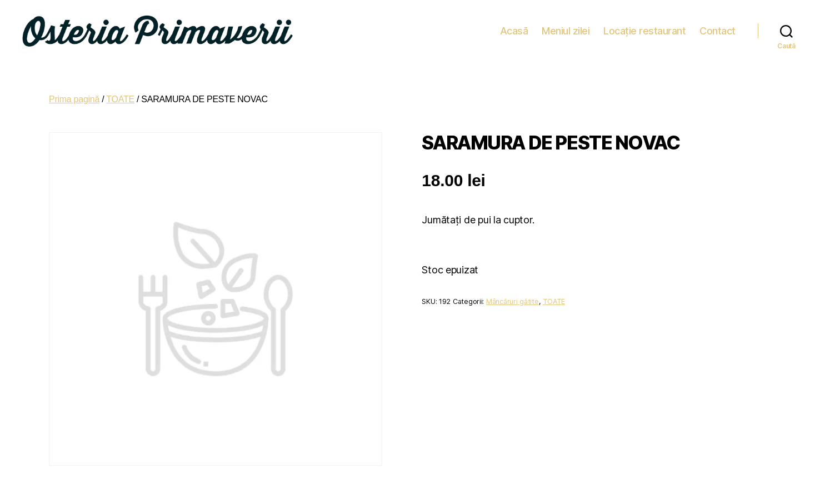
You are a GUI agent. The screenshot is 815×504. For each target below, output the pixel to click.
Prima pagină (74, 93)
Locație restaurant (644, 28)
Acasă (514, 28)
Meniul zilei (566, 28)
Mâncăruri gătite (512, 295)
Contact (717, 28)
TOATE (120, 93)
